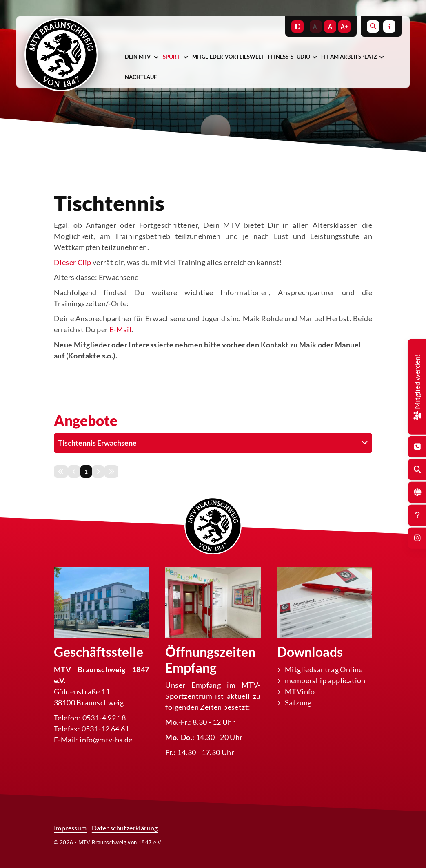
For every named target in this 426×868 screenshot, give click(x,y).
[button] (213, 443)
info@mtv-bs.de (106, 739)
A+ (344, 27)
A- (316, 27)
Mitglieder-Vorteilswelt (228, 57)
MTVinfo (300, 691)
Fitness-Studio (289, 57)
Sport (171, 57)
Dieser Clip (72, 262)
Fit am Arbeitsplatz (349, 57)
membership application (325, 680)
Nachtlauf (141, 77)
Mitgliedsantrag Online (324, 669)
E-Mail (120, 329)
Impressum (70, 828)
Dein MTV (138, 57)
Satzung (298, 702)
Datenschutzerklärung (125, 828)
